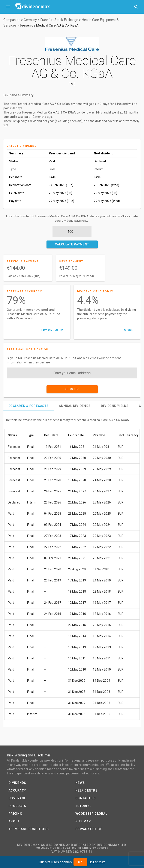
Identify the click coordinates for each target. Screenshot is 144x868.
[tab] (29, 406)
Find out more (97, 862)
